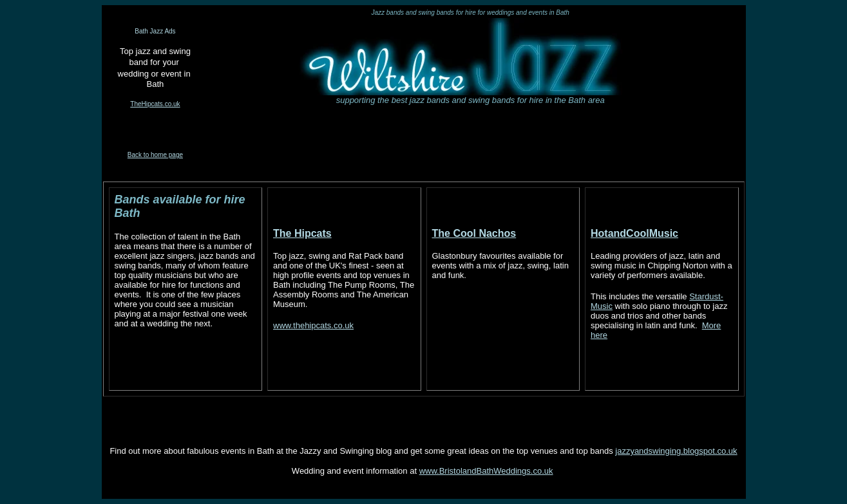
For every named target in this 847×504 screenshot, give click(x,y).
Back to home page (155, 155)
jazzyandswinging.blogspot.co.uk (676, 451)
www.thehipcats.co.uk (313, 325)
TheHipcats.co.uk (155, 104)
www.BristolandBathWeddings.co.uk (486, 471)
